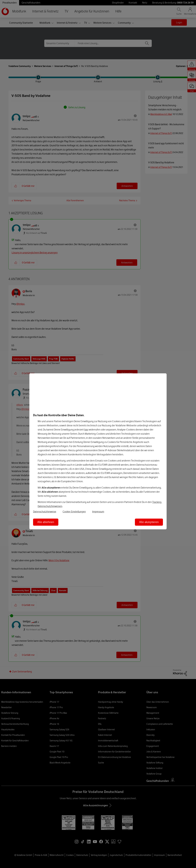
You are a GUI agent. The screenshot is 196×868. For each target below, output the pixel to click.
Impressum (98, 512)
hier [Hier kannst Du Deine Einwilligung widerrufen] (86, 430)
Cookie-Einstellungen (74, 512)
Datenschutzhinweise (45, 512)
